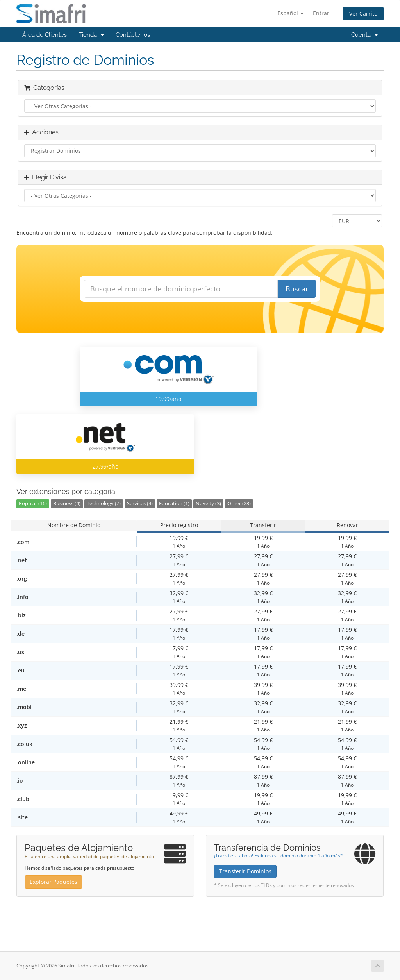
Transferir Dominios (245, 871)
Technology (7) (104, 503)
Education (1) (174, 503)
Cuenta (364, 35)
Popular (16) (33, 503)
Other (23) (239, 503)
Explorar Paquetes (54, 882)
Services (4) (140, 503)
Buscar (297, 289)
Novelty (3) (208, 503)
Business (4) (67, 503)
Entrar (321, 13)
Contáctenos (133, 35)
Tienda (91, 35)
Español (290, 13)
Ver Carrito (363, 13)
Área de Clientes (45, 35)
